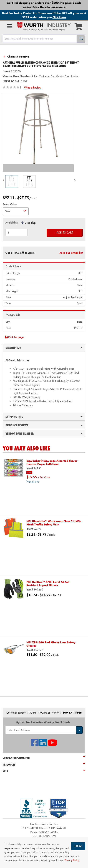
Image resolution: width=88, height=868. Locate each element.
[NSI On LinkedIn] (43, 745)
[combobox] (44, 39)
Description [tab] (44, 348)
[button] (79, 730)
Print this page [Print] (14, 337)
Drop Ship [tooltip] (30, 223)
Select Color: (10, 204)
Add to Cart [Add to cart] (65, 233)
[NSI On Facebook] (35, 745)
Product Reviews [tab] (44, 425)
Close (78, 846)
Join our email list (71, 253)
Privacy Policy (72, 860)
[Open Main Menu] (10, 26)
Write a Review (33, 88)
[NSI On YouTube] (52, 745)
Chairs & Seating (18, 57)
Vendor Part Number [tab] (44, 433)
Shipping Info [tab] (44, 417)
